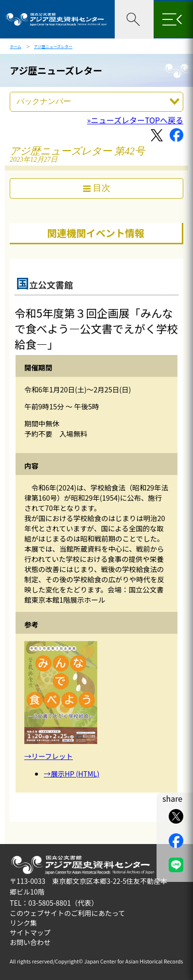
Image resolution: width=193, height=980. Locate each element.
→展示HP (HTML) (71, 773)
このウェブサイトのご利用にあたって (67, 913)
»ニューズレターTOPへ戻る (135, 120)
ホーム (16, 46)
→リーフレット (49, 756)
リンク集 (23, 923)
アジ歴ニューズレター (53, 46)
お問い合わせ (30, 942)
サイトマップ (30, 932)
